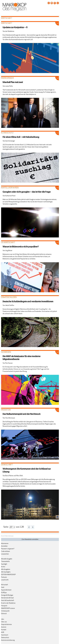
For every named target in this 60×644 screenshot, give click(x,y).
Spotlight (4, 564)
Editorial (4, 614)
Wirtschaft (5, 585)
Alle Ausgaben (6, 569)
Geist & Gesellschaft (8, 601)
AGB (3, 632)
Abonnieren (5, 544)
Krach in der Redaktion (8, 603)
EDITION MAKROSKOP (8, 575)
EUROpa (4, 593)
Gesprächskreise (6, 625)
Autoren (4, 627)
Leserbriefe (5, 580)
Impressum (5, 635)
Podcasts (4, 577)
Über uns (4, 622)
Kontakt (4, 630)
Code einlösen (6, 551)
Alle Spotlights (6, 572)
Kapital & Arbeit (6, 590)
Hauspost (4, 606)
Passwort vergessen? (8, 549)
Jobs (3, 619)
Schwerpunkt (5, 611)
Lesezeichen (5, 554)
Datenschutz (5, 638)
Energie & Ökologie (7, 595)
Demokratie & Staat (7, 598)
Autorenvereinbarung (8, 640)
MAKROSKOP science (8, 608)
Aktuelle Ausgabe (7, 559)
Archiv (3, 567)
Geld (3, 587)
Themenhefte (5, 562)
